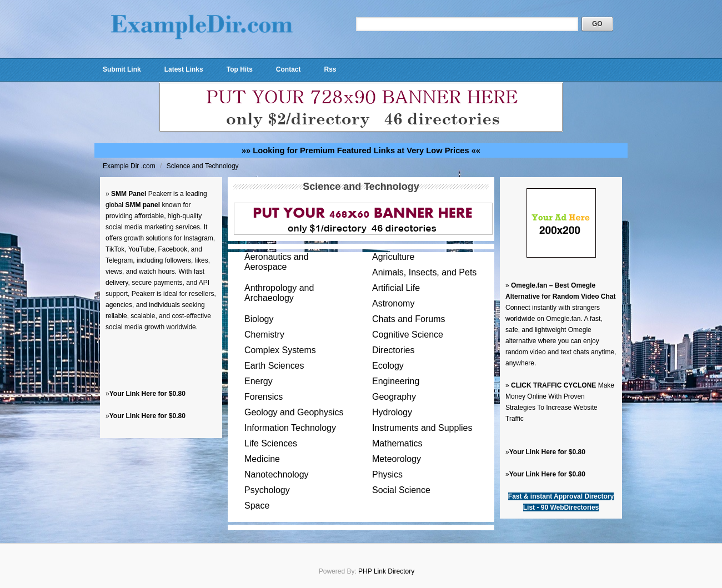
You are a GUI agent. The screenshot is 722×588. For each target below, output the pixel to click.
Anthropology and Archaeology (279, 293)
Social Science (401, 490)
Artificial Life (396, 288)
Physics (387, 474)
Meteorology (397, 459)
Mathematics (397, 443)
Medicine (262, 459)
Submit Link (122, 69)
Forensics (264, 397)
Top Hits (240, 69)
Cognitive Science (408, 335)
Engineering (396, 381)
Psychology (267, 490)
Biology (259, 319)
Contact (289, 69)
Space (257, 506)
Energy (259, 381)
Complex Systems (280, 350)
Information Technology (290, 428)
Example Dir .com (130, 166)
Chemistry (264, 335)
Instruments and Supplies (422, 428)
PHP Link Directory (386, 571)
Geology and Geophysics (294, 412)
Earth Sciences (274, 366)
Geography (394, 397)
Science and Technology (203, 166)
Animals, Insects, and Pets (424, 272)
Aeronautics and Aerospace (277, 262)
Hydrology (392, 412)
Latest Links (184, 69)
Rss (330, 69)
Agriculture (393, 257)
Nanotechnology (277, 474)
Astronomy (393, 303)
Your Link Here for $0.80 (147, 394)
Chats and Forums (408, 319)
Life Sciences (271, 443)
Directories (393, 350)
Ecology (388, 366)
